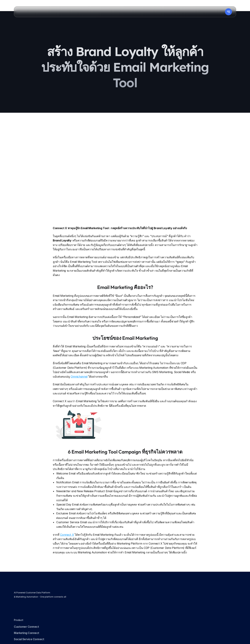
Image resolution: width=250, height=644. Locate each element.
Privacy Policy (142, 591)
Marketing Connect (97, 598)
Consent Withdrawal (146, 604)
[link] (23, 611)
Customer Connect (97, 591)
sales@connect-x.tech (197, 620)
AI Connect (91, 616)
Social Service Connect (99, 604)
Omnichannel (79, 382)
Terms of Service (144, 598)
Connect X (67, 540)
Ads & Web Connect (97, 610)
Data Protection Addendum (151, 610)
